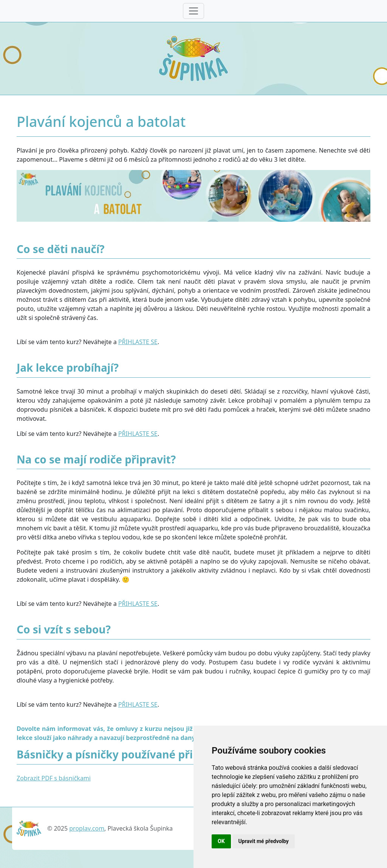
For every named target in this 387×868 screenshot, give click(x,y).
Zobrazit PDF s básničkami (54, 778)
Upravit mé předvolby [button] (264, 841)
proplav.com (87, 828)
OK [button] (221, 841)
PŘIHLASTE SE (138, 342)
